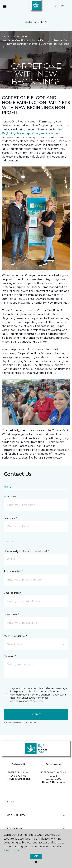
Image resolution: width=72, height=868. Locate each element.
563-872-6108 (19, 776)
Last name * (11, 518)
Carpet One (9, 37)
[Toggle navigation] (5, 6)
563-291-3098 (53, 779)
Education (36, 828)
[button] (57, 6)
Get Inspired (36, 815)
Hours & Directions (19, 779)
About (24, 37)
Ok (36, 856)
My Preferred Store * (15, 636)
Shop (36, 802)
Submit (36, 714)
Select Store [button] (34, 22)
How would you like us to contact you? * (26, 551)
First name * (11, 497)
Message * (10, 656)
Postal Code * (11, 614)
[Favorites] (62, 6)
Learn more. (12, 850)
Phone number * (13, 571)
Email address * (12, 593)
